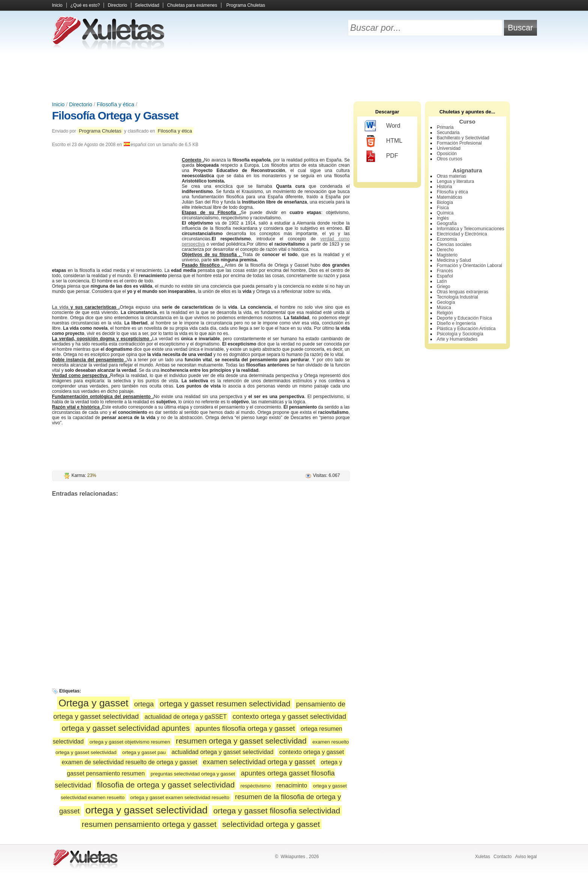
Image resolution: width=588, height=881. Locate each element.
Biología (445, 202)
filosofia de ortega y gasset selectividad (166, 785)
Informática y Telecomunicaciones (471, 229)
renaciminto (292, 785)
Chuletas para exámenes (192, 5)
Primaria (445, 127)
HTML (384, 141)
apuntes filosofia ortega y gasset (245, 728)
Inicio (57, 5)
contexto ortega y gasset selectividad (289, 716)
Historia (444, 187)
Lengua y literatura (455, 181)
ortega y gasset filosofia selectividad (277, 811)
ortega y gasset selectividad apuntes (126, 728)
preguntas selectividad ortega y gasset (193, 774)
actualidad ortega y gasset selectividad (223, 752)
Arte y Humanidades (457, 339)
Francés (445, 271)
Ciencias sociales (454, 244)
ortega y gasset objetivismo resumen (130, 742)
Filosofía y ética (116, 104)
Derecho (445, 250)
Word (383, 126)
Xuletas (483, 857)
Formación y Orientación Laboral (469, 266)
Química (445, 213)
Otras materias (452, 176)
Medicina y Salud (454, 260)
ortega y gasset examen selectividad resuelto (180, 797)
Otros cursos (450, 159)
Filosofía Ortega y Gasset (115, 115)
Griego (444, 287)
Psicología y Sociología (460, 334)
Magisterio (447, 255)
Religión (445, 313)
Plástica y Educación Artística (466, 329)
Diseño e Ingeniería (456, 323)
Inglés (443, 218)
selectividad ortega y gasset (271, 824)
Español (445, 276)
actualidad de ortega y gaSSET (186, 717)
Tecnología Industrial (457, 297)
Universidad (449, 148)
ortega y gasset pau (144, 752)
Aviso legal (526, 857)
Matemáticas (450, 197)
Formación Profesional (459, 143)
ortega (144, 704)
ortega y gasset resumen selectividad (225, 704)
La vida (60, 307)
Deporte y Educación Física (464, 318)
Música (444, 308)
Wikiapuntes (293, 857)
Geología (446, 302)
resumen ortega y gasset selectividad (241, 741)
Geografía (447, 223)
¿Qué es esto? (85, 5)
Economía (447, 239)
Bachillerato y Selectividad (463, 138)
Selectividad (147, 5)
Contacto (502, 857)
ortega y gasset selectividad (147, 810)
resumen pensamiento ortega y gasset (149, 824)
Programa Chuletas (246, 5)
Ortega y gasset (93, 703)
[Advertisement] (294, 75)
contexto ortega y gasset (311, 752)
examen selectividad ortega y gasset (259, 762)
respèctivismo (256, 786)
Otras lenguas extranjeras (462, 292)
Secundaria (448, 133)
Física (443, 208)
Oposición (447, 154)
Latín (442, 281)
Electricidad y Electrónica (462, 234)
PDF (381, 156)
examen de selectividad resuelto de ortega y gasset (130, 762)
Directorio (117, 5)
